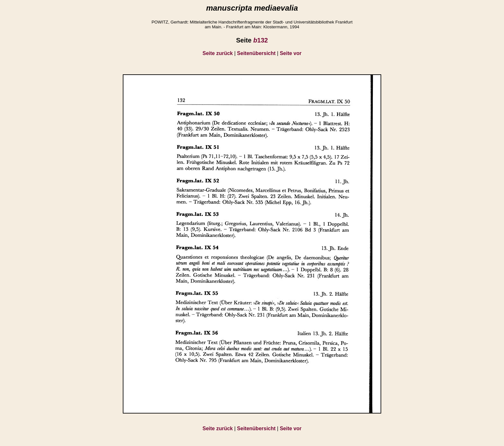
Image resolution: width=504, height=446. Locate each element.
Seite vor (291, 53)
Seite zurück (218, 53)
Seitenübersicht (256, 53)
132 (261, 40)
